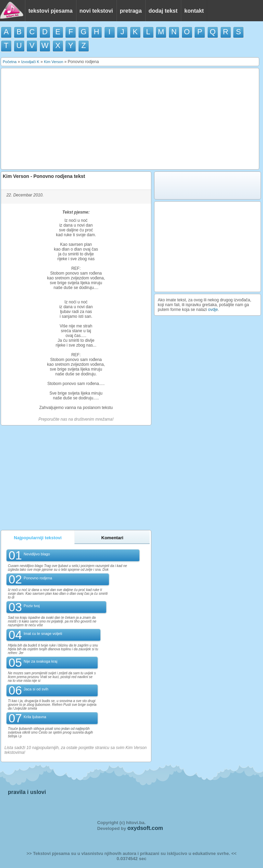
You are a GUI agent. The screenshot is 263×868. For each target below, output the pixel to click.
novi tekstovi (96, 11)
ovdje (213, 310)
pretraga (131, 11)
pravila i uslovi (27, 792)
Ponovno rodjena (38, 578)
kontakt (194, 11)
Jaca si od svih (36, 689)
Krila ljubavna (35, 717)
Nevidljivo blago (37, 554)
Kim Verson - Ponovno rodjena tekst (44, 176)
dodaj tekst (163, 11)
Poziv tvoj (32, 606)
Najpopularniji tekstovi (38, 538)
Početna (10, 62)
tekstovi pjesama (51, 11)
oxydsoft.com (145, 828)
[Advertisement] (130, 119)
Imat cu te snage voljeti (43, 634)
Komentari (112, 538)
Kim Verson (53, 62)
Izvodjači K (30, 62)
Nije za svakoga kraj (40, 661)
